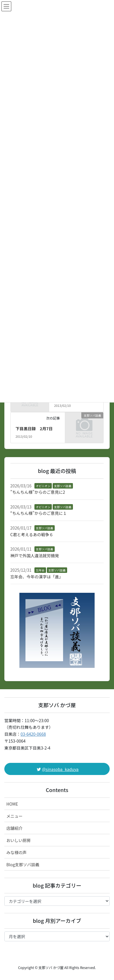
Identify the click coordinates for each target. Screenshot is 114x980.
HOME (12, 804)
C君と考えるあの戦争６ (32, 534)
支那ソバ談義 (63, 486)
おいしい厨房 (19, 840)
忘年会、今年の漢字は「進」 (37, 577)
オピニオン (43, 486)
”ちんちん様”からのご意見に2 (38, 492)
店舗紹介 (14, 828)
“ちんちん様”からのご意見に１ (39, 513)
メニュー (14, 816)
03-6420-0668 (33, 734)
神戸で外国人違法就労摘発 (35, 556)
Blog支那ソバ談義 (23, 865)
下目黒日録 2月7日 (34, 428)
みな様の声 (16, 852)
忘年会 (40, 570)
